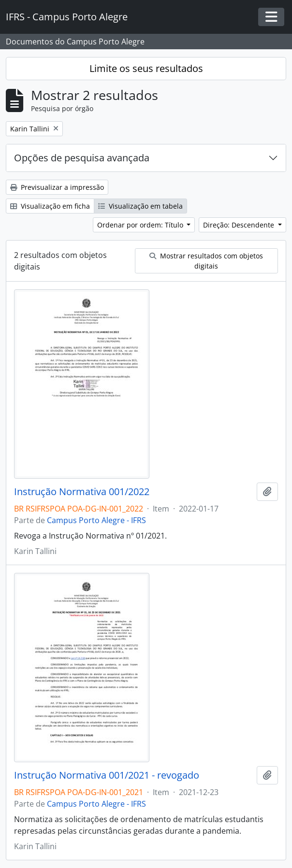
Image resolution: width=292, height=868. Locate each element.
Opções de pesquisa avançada (82, 158)
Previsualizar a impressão (57, 187)
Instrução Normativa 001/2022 (82, 492)
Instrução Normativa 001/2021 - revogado (107, 775)
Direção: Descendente (240, 225)
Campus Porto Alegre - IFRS (96, 520)
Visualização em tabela (140, 206)
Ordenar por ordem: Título (141, 225)
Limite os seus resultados (146, 68)
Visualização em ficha (50, 206)
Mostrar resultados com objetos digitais (206, 261)
